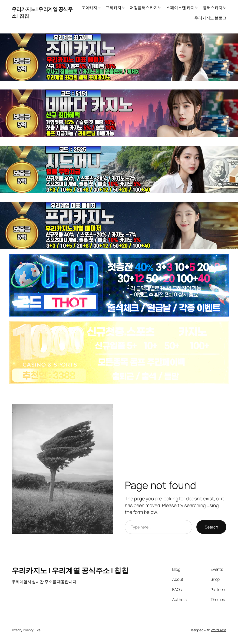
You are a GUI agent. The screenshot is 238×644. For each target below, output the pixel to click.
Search (211, 527)
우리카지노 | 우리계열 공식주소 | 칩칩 (70, 570)
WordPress (219, 630)
